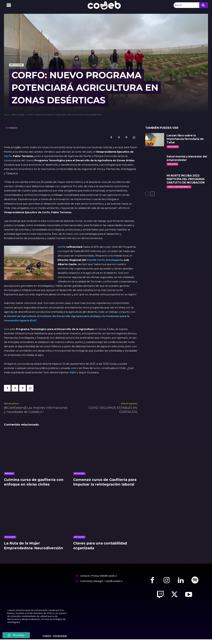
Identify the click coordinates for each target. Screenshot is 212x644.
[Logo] (106, 5)
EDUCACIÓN (172, 164)
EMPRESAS (9, 473)
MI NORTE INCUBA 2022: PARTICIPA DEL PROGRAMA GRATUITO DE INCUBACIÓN (186, 179)
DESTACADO (79, 473)
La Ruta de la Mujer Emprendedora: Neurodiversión (35, 550)
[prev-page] (147, 194)
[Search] (204, 5)
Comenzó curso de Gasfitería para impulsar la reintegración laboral (103, 484)
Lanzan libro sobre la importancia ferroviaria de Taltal (185, 139)
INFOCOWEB (16, 65)
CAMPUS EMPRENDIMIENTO (179, 187)
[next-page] (153, 194)
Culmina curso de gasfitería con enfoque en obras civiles (35, 482)
